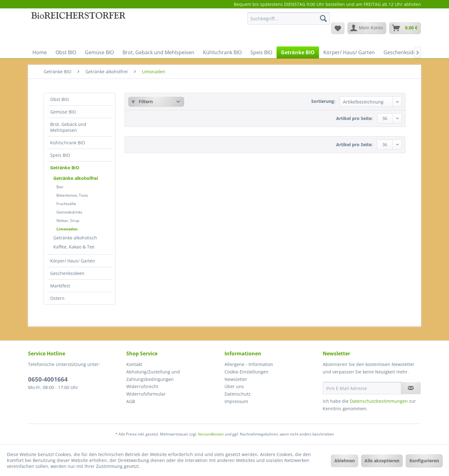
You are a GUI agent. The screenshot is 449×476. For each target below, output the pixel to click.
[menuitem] (289, 21)
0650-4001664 (48, 379)
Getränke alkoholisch (75, 238)
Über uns (234, 386)
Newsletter (236, 379)
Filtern (142, 101)
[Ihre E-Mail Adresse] (362, 388)
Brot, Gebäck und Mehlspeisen (68, 127)
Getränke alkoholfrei (76, 178)
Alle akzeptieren (382, 461)
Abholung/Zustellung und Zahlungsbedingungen (153, 375)
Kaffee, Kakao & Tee (74, 247)
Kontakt (134, 364)
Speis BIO (60, 155)
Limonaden (67, 229)
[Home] (40, 52)
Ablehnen (345, 461)
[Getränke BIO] (298, 52)
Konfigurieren (424, 461)
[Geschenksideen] (403, 52)
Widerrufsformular (146, 394)
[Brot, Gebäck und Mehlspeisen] (158, 52)
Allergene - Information (249, 364)
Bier (60, 187)
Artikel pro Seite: (354, 118)
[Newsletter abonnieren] (411, 388)
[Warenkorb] (405, 28)
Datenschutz (238, 394)
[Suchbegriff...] (289, 18)
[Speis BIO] (261, 52)
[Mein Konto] (367, 28)
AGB (131, 401)
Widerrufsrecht (142, 386)
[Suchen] (323, 18)
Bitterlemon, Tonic (72, 195)
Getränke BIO (65, 168)
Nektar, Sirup (68, 221)
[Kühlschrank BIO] (222, 52)
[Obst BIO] (66, 52)
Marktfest (60, 286)
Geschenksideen (67, 273)
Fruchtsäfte (66, 204)
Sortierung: (323, 101)
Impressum (236, 401)
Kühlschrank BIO (68, 143)
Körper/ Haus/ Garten (73, 261)
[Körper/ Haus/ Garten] (349, 52)
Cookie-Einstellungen (246, 372)
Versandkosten (211, 434)
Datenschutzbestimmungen (379, 401)
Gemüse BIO (63, 112)
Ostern (57, 298)
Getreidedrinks (69, 212)
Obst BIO (60, 99)
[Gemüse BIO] (99, 52)
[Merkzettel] (338, 28)
